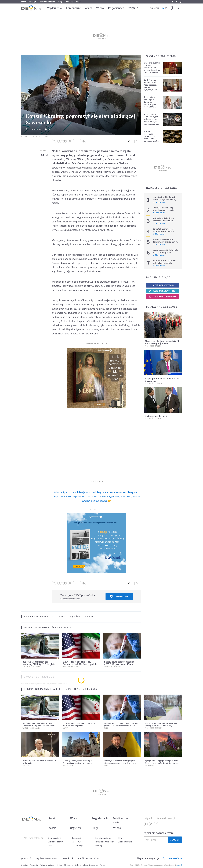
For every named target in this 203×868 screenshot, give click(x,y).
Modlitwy (98, 846)
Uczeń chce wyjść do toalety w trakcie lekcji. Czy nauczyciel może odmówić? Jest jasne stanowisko (165, 254)
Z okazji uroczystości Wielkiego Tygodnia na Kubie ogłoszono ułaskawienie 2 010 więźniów (77, 763)
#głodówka (75, 617)
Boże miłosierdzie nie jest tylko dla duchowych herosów (165, 263)
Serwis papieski (55, 838)
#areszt (89, 617)
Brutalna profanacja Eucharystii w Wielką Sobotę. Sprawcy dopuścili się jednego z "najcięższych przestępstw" (151, 140)
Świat (28, 129)
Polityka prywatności (47, 865)
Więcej (132, 8)
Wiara (88, 8)
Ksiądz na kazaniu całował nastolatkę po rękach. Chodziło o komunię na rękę (152, 68)
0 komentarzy (159, 202)
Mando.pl (68, 858)
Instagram (180, 2)
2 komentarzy (159, 213)
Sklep (78, 2)
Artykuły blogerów (56, 842)
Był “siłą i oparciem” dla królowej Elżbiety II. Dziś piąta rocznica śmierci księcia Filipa (39, 664)
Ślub (50, 846)
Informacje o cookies (90, 865)
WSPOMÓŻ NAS (173, 858)
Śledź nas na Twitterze (162, 291)
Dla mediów (68, 865)
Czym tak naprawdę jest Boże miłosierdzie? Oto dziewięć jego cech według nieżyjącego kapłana (165, 232)
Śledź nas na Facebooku (162, 285)
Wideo (100, 8)
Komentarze (73, 8)
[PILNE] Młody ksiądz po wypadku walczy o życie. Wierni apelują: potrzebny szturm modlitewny (152, 120)
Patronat (103, 865)
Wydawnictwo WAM (47, 858)
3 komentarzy (159, 255)
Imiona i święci (77, 846)
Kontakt (59, 865)
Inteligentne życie (121, 820)
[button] (172, 8)
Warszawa (155, 8)
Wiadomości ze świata (41, 129)
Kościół (26, 765)
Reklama (78, 865)
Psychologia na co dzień (104, 842)
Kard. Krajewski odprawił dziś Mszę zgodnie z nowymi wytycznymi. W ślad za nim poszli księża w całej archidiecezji (151, 88)
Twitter (176, 2)
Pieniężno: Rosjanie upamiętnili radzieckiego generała (162, 342)
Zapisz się (175, 840)
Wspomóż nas (119, 596)
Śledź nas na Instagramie (162, 297)
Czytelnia (76, 828)
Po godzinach (116, 8)
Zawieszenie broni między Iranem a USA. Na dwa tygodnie (80, 663)
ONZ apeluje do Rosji (156, 416)
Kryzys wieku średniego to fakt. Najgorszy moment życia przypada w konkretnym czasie (152, 103)
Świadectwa (77, 842)
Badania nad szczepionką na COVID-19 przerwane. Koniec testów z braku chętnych (119, 664)
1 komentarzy (159, 234)
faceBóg (69, 2)
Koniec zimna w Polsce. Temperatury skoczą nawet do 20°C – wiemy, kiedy (165, 242)
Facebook (172, 2)
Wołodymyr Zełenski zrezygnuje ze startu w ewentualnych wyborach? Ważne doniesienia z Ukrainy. (120, 763)
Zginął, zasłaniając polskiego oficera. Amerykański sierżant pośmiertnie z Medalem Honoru (162, 763)
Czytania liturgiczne (103, 838)
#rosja (62, 617)
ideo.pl (179, 865)
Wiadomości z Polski (153, 346)
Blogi (60, 2)
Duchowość (76, 838)
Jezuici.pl (26, 858)
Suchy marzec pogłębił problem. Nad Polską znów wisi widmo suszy (161, 724)
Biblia (23, 2)
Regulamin (34, 865)
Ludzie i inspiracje (125, 842)
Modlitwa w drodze (47, 2)
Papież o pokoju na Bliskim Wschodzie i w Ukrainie (40, 762)
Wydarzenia (54, 8)
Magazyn (33, 2)
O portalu (25, 865)
